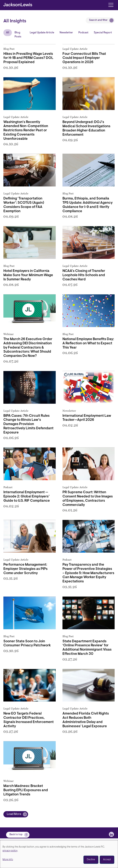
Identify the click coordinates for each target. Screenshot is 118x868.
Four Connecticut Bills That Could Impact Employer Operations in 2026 (84, 58)
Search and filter (98, 20)
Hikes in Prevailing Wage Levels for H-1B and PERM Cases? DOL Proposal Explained (28, 58)
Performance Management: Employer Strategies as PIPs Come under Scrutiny (25, 569)
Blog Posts (18, 35)
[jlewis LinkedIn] (111, 834)
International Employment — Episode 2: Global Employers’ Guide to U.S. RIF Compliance (27, 497)
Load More (14, 814)
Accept (107, 860)
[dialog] (59, 854)
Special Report (103, 33)
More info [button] (8, 860)
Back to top (16, 835)
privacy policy (10, 851)
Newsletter (66, 33)
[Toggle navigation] (111, 5)
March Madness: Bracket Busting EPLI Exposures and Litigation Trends (26, 790)
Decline (91, 860)
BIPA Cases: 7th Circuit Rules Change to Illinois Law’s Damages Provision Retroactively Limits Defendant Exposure (28, 424)
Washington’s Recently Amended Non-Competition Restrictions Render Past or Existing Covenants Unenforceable (26, 131)
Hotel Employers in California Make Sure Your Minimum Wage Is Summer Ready (28, 275)
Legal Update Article (42, 33)
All (8, 33)
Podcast (83, 33)
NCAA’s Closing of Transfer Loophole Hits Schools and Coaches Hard (84, 275)
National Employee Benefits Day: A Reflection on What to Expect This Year (88, 343)
